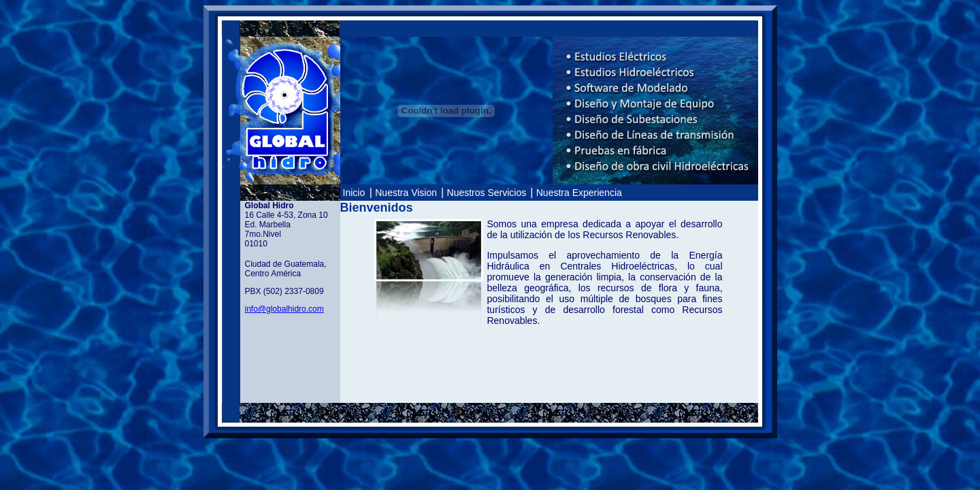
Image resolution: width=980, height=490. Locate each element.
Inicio (354, 193)
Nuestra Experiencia (579, 193)
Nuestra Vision (407, 193)
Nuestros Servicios (488, 193)
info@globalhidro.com (284, 309)
